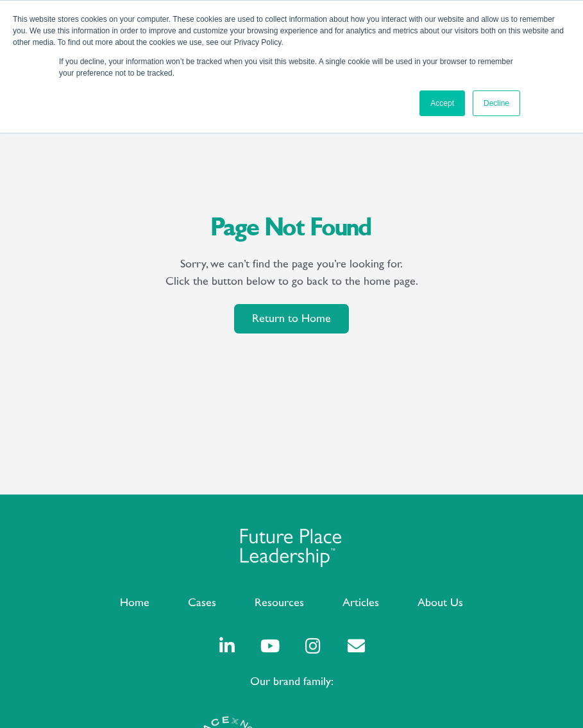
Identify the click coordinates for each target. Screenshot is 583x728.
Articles (361, 603)
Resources (279, 603)
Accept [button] (442, 103)
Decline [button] (496, 103)
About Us (440, 603)
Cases (202, 603)
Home (135, 603)
